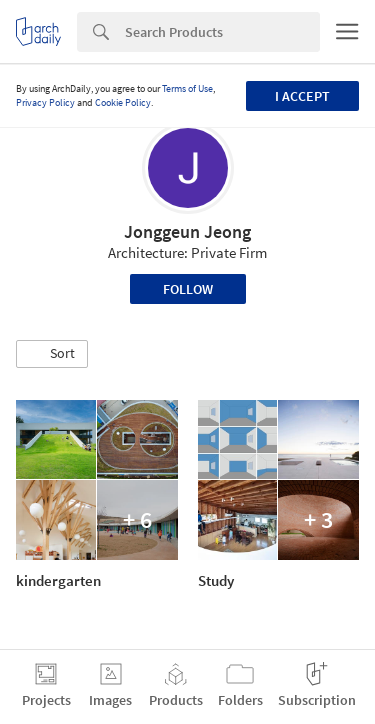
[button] (52, 354)
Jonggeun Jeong (187, 231)
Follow (188, 289)
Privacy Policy (45, 102)
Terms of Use (187, 88)
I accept (302, 96)
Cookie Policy (123, 102)
